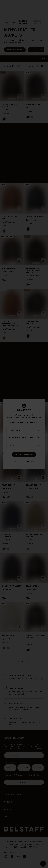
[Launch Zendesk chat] (43, 864)
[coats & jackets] (24, 22)
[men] (14, 22)
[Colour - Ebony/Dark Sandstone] (4, 278)
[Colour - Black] (4, 117)
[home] (7, 22)
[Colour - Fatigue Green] (32, 115)
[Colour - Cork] (4, 229)
